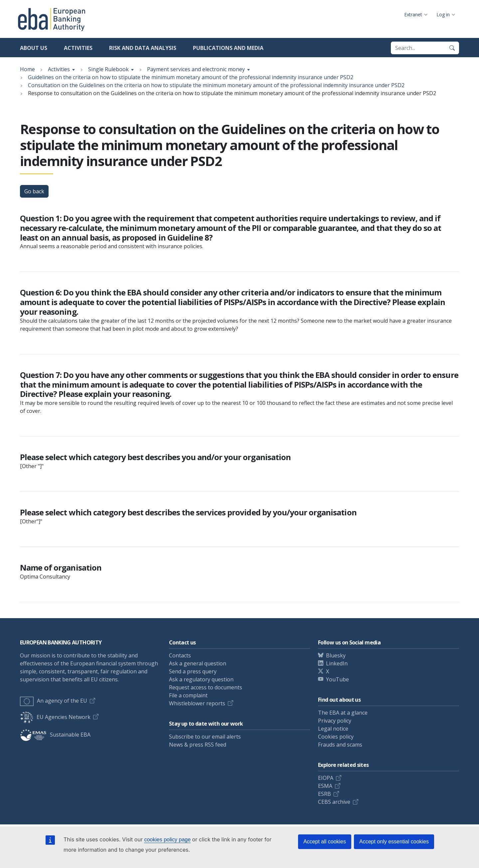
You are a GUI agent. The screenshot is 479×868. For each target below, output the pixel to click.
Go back (34, 191)
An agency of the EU (54, 701)
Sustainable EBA (55, 735)
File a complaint (188, 695)
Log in (443, 14)
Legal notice (333, 729)
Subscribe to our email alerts (205, 737)
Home (27, 69)
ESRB (324, 794)
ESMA (325, 786)
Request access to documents (206, 687)
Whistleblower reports (197, 703)
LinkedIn (337, 663)
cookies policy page (167, 840)
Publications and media (228, 48)
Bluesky (336, 655)
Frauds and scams (340, 745)
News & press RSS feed (198, 745)
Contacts (180, 655)
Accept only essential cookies (394, 842)
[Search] (452, 48)
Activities (78, 48)
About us (34, 48)
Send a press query (193, 671)
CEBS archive (334, 802)
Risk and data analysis (143, 48)
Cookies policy (336, 737)
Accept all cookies (325, 842)
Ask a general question (198, 663)
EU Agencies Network (55, 717)
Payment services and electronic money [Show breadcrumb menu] (196, 69)
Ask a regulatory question (201, 679)
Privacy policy (335, 721)
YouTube (337, 679)
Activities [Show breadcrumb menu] (59, 69)
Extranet (413, 14)
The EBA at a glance (343, 713)
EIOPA (326, 778)
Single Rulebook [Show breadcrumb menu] (108, 69)
